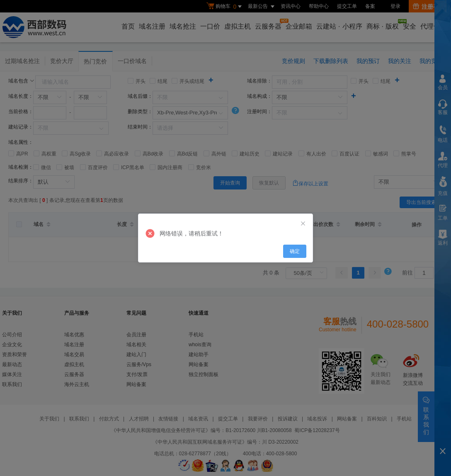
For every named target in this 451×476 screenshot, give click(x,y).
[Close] (303, 224)
